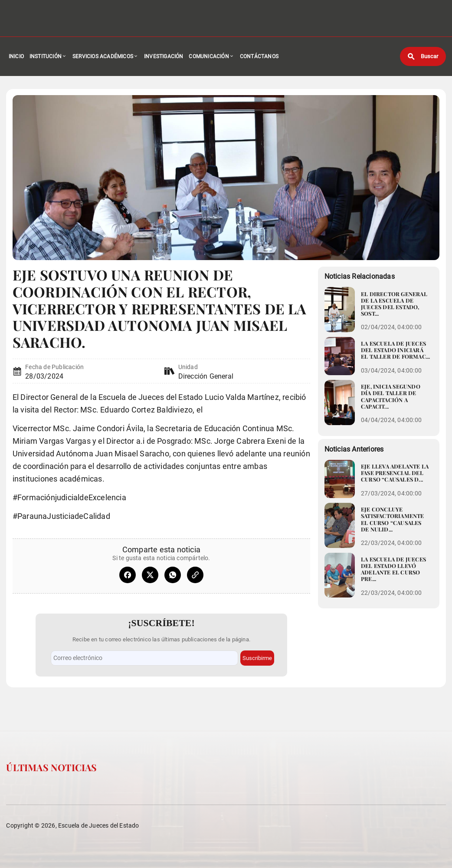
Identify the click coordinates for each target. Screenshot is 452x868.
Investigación (164, 56)
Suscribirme (257, 658)
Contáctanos (259, 56)
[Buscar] (423, 56)
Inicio (16, 56)
